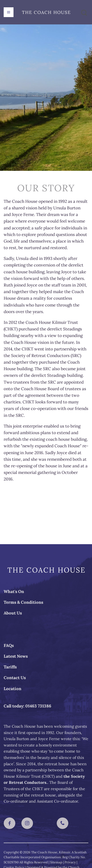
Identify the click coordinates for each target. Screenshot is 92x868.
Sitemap (56, 862)
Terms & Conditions (23, 602)
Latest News (16, 656)
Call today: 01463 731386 (27, 706)
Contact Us (15, 678)
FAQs (9, 645)
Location (13, 689)
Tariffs (10, 667)
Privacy (70, 862)
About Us (13, 613)
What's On (14, 592)
